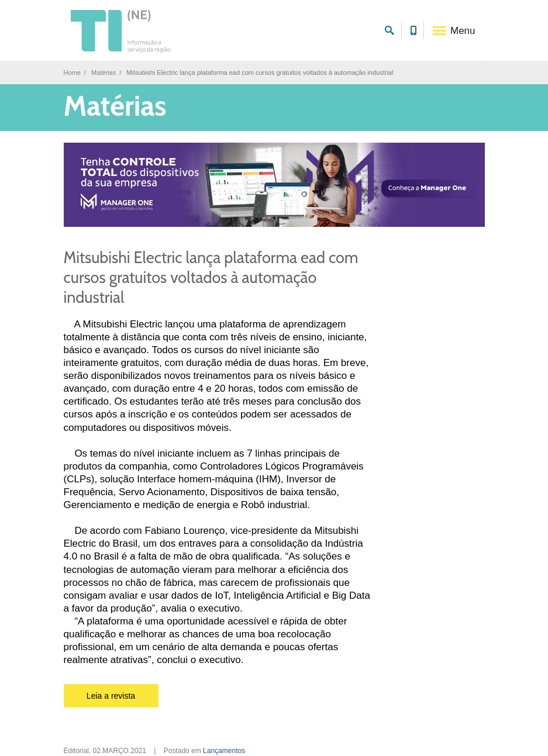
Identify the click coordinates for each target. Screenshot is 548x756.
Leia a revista (111, 696)
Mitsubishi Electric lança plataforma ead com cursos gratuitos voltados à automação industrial (211, 277)
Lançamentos (224, 751)
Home (72, 73)
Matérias (104, 73)
